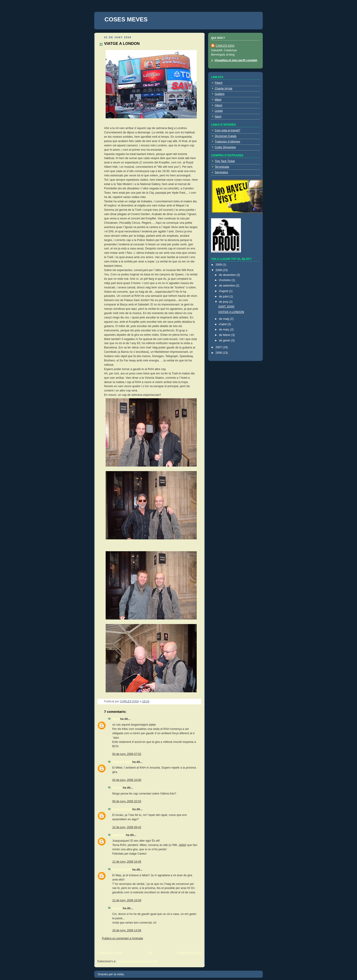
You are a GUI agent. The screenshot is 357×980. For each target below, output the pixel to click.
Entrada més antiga (189, 953)
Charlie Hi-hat (223, 89)
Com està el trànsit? (227, 130)
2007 (219, 347)
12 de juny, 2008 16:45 (127, 862)
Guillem (220, 94)
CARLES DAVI (122, 762)
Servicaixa (221, 172)
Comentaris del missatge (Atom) (138, 961)
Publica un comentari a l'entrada (122, 938)
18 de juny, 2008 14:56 (127, 930)
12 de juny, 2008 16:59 (127, 900)
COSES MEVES (126, 19)
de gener (225, 340)
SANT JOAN (226, 307)
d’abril (223, 324)
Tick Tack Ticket (225, 161)
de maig (224, 319)
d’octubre (225, 280)
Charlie (117, 788)
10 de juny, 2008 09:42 (127, 827)
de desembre (228, 275)
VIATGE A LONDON (231, 312)
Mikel (116, 719)
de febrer (225, 335)
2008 (219, 270)
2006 (219, 353)
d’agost (224, 291)
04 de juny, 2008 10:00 (127, 780)
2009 (219, 265)
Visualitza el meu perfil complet (236, 60)
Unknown (119, 835)
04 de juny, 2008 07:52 (127, 754)
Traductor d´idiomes (227, 142)
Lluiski (219, 111)
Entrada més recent (110, 953)
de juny (224, 302)
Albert (218, 105)
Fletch (219, 83)
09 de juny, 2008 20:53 (127, 801)
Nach (218, 117)
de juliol (224, 297)
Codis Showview (225, 147)
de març (225, 330)
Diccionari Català (226, 136)
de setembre (227, 286)
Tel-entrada (222, 167)
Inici (149, 953)
